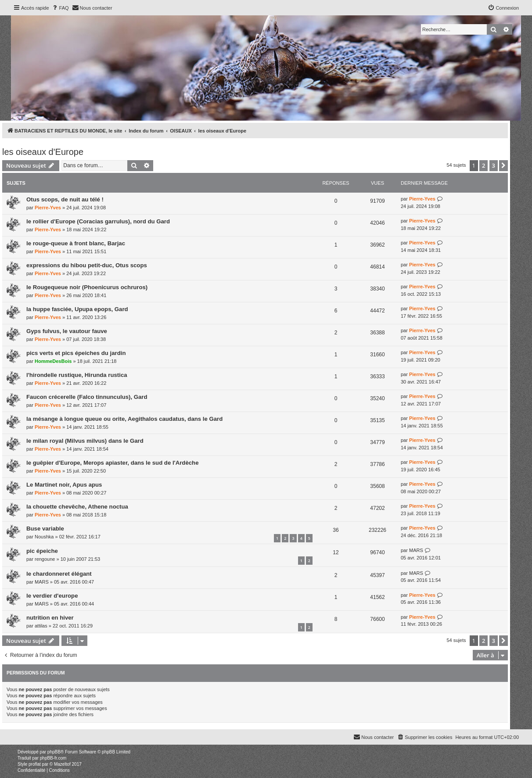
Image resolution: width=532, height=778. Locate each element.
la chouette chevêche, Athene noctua (77, 507)
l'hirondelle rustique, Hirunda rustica (77, 375)
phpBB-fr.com (53, 758)
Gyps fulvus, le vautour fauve (67, 331)
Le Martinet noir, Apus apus (64, 485)
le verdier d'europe (52, 596)
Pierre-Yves (48, 208)
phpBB (54, 752)
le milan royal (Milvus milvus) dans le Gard (85, 441)
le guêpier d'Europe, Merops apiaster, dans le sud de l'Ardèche (112, 463)
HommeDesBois (53, 361)
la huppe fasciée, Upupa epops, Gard (77, 309)
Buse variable (45, 529)
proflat (35, 764)
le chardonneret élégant (59, 574)
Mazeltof (62, 764)
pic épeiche (42, 551)
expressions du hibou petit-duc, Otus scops (87, 265)
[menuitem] (60, 8)
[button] (503, 165)
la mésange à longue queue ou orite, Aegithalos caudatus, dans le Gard (124, 419)
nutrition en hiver (50, 618)
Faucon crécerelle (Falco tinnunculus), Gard (87, 397)
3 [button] (494, 165)
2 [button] (483, 165)
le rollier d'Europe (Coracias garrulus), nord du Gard (98, 221)
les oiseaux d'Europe (43, 152)
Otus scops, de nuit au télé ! (65, 199)
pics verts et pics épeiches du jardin (76, 353)
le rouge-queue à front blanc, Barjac (76, 243)
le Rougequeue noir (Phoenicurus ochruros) (87, 287)
